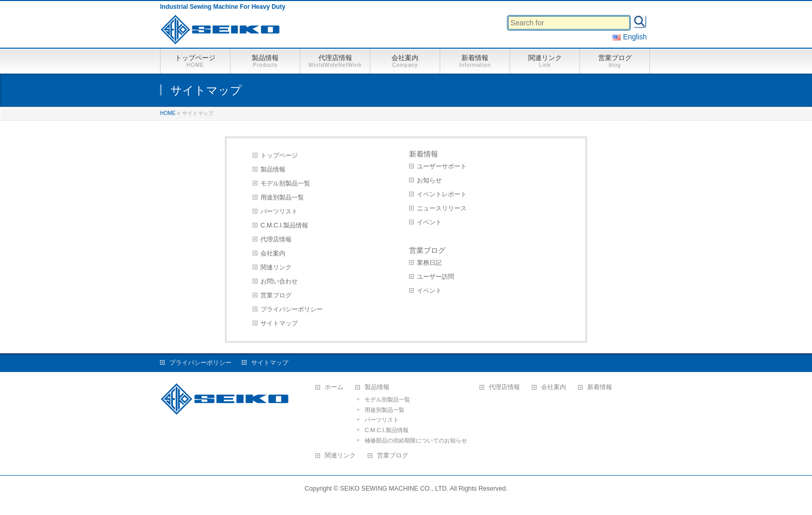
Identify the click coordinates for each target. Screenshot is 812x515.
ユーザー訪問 (436, 277)
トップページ (279, 155)
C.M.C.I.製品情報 (284, 225)
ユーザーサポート (442, 166)
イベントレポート (442, 194)
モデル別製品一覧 (285, 183)
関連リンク (276, 267)
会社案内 (273, 253)
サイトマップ (279, 323)
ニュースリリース (442, 208)
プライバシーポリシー (292, 309)
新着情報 (424, 154)
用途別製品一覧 (282, 197)
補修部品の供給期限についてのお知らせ (416, 440)
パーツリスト (279, 211)
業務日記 (429, 263)
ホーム (334, 387)
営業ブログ (276, 295)
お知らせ (429, 180)
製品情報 (273, 169)
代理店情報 (276, 239)
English (630, 37)
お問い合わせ (279, 281)
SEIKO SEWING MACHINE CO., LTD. (394, 489)
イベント (429, 222)
